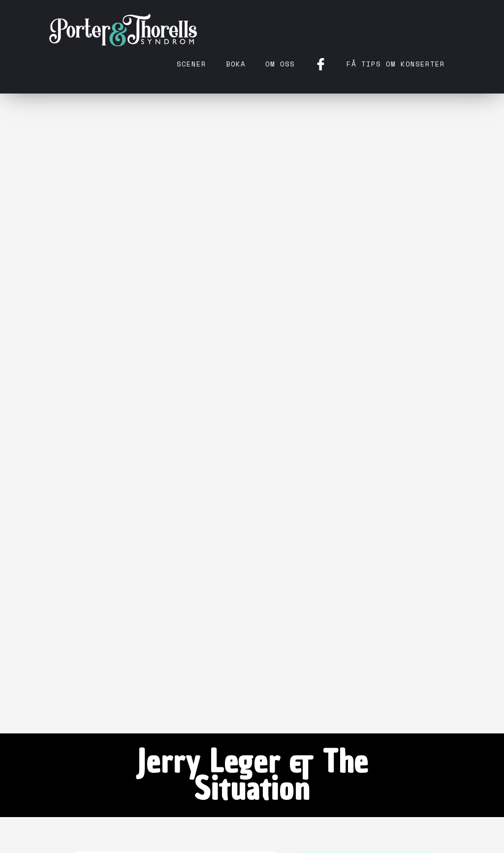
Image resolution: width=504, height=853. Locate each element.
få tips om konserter (396, 64)
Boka (236, 64)
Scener (191, 64)
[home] (123, 30)
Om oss (280, 64)
